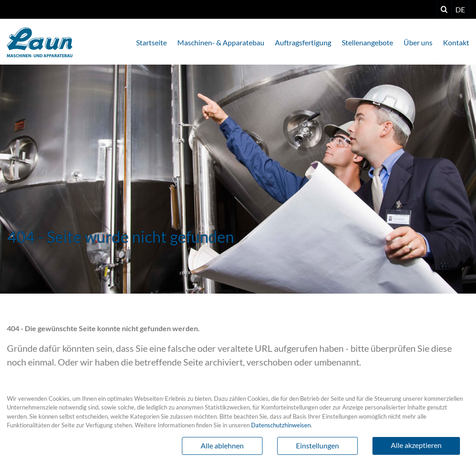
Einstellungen (317, 445)
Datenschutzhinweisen (281, 425)
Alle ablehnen (222, 445)
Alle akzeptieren (416, 445)
